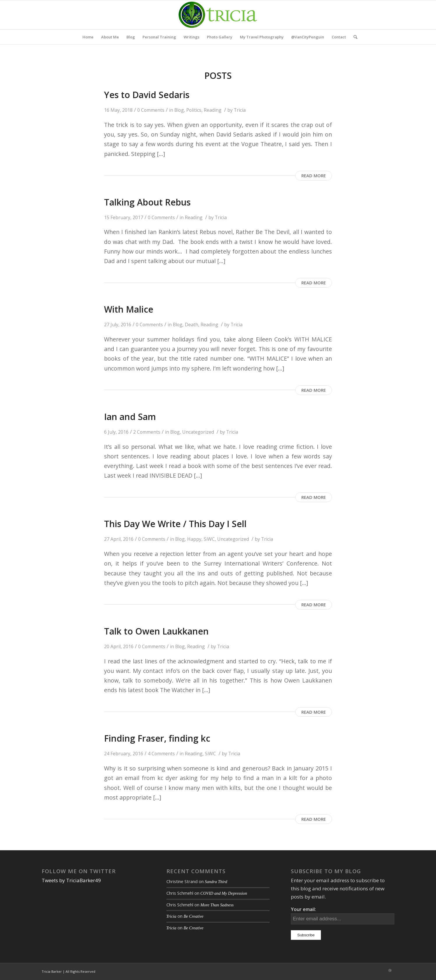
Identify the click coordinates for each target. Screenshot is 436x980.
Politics (194, 110)
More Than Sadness (217, 905)
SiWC (209, 539)
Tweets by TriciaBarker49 (71, 880)
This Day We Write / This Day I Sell (175, 524)
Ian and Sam (130, 417)
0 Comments (151, 110)
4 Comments (161, 754)
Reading (213, 110)
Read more (314, 176)
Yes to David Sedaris (147, 95)
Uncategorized (198, 432)
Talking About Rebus (147, 202)
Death (191, 325)
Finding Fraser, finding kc (157, 738)
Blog (179, 110)
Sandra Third (216, 882)
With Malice (129, 309)
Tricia (240, 110)
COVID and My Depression (224, 893)
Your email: (303, 909)
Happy (194, 539)
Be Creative (194, 916)
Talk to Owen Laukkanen (156, 631)
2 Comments (147, 432)
